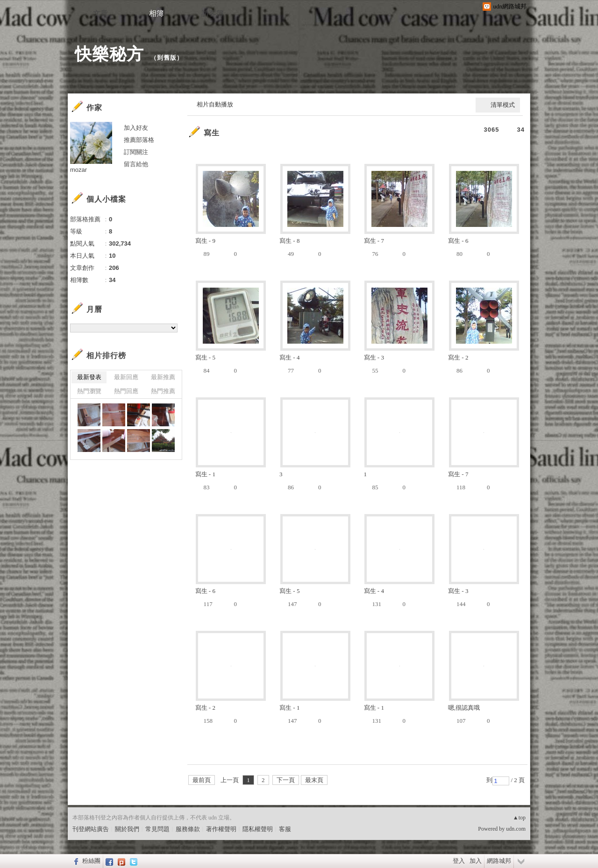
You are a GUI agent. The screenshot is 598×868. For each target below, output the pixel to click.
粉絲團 (91, 861)
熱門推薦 (163, 391)
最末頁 (314, 780)
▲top (519, 818)
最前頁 (202, 780)
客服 (285, 829)
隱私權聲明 (258, 829)
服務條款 (188, 829)
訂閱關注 (136, 152)
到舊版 (167, 58)
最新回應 (126, 377)
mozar (78, 170)
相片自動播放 (215, 104)
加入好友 (136, 128)
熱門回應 (126, 391)
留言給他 (136, 164)
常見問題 (157, 829)
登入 (459, 861)
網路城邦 (499, 861)
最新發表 (89, 377)
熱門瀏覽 (89, 391)
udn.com (516, 829)
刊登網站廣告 (91, 829)
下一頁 (286, 780)
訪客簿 (213, 13)
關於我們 (127, 829)
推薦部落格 (139, 140)
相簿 (157, 13)
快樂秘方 (109, 54)
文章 (100, 13)
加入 (476, 861)
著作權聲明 (221, 829)
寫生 (212, 133)
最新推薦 (163, 377)
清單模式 (503, 105)
